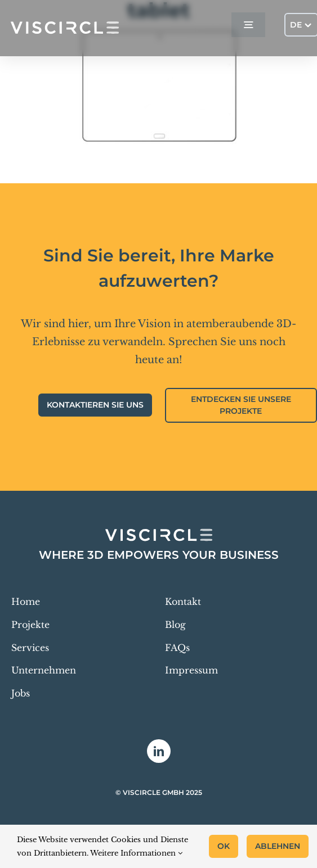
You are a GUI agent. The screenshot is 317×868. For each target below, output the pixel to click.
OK (224, 846)
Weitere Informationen (136, 853)
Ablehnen (278, 846)
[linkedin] (159, 751)
